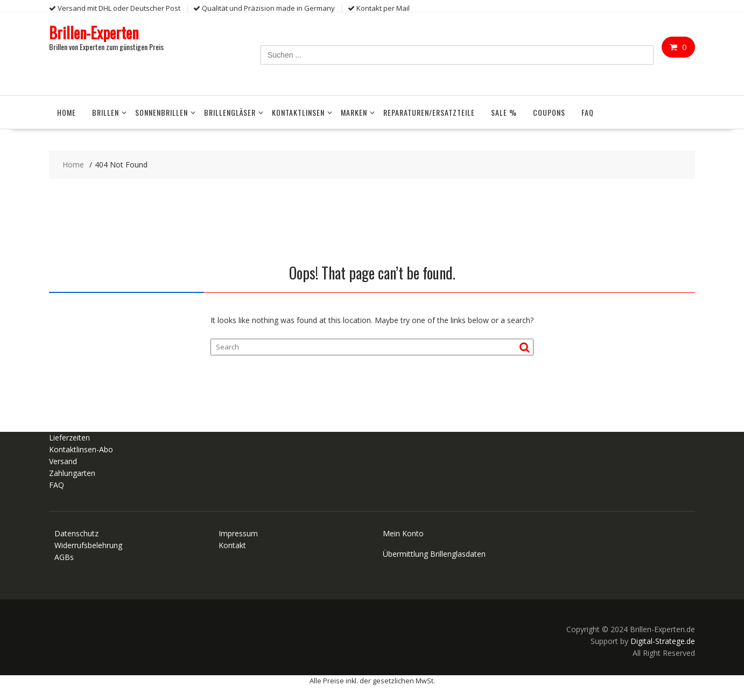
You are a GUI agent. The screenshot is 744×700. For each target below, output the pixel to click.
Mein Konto (403, 533)
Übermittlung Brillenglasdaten (434, 554)
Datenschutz (76, 533)
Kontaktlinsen (298, 112)
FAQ (588, 112)
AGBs (64, 557)
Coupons (549, 112)
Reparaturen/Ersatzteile (429, 112)
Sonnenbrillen (162, 112)
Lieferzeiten (69, 437)
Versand (63, 461)
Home (66, 112)
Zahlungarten (72, 473)
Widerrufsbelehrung (88, 545)
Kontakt (232, 545)
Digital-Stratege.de (663, 641)
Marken (354, 112)
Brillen (106, 112)
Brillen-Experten (94, 33)
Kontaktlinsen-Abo (81, 449)
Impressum (238, 533)
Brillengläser (230, 112)
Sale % (504, 112)
